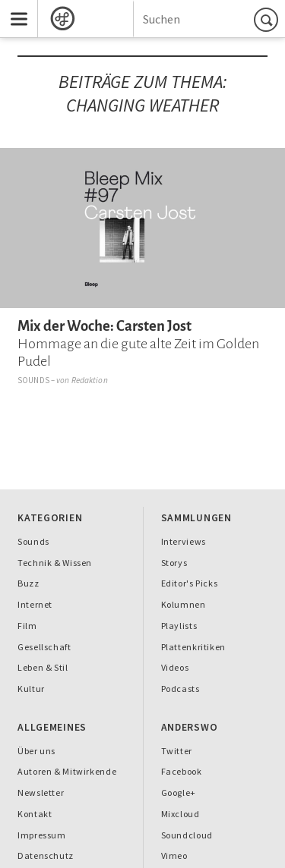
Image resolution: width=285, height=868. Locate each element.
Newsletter (41, 793)
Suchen (268, 19)
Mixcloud (180, 814)
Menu (14, 6)
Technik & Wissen (55, 563)
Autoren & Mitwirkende (67, 771)
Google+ (179, 793)
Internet (35, 604)
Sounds (33, 380)
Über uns (36, 751)
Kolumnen (184, 604)
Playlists (179, 626)
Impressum (42, 835)
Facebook (182, 771)
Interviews (184, 541)
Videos (175, 667)
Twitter (177, 751)
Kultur (31, 689)
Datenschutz (46, 855)
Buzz (28, 583)
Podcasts (180, 689)
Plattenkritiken (193, 647)
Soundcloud (187, 835)
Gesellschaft (44, 647)
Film (27, 626)
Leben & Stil (43, 667)
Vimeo (174, 855)
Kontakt (35, 814)
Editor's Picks (190, 583)
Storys (174, 563)
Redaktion (90, 380)
